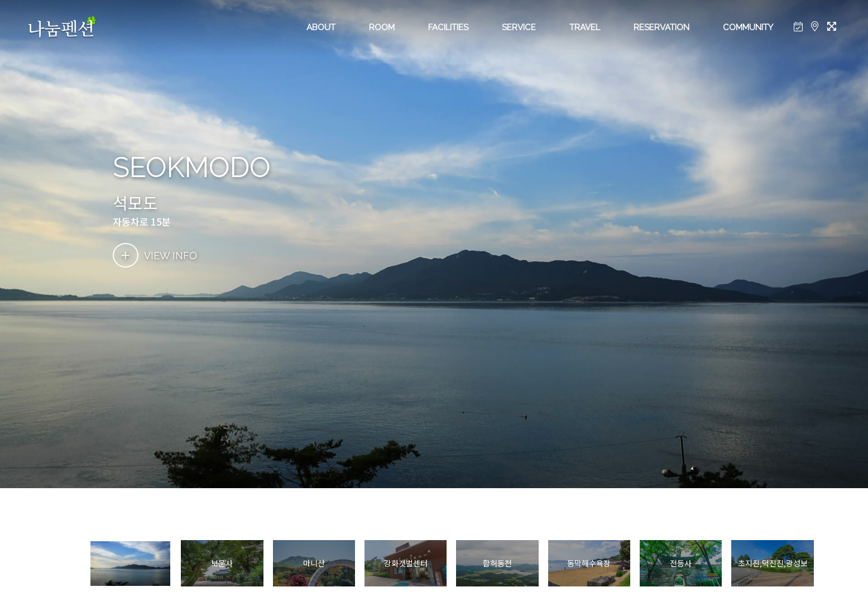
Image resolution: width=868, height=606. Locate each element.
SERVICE (519, 27)
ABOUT (321, 27)
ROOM (382, 27)
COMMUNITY (748, 27)
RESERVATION (661, 27)
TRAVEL (585, 27)
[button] (829, 564)
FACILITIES (448, 27)
